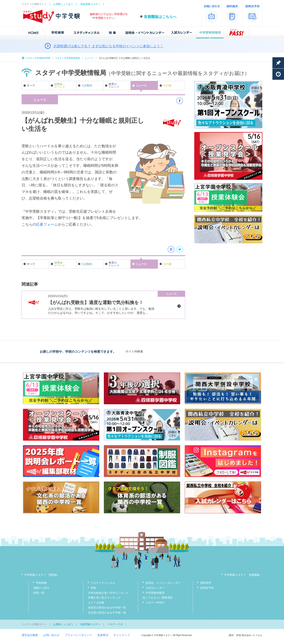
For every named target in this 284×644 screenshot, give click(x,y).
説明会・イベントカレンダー (163, 583)
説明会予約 (207, 588)
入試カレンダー (155, 588)
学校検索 (41, 583)
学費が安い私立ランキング (104, 598)
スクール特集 (96, 603)
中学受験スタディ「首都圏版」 (243, 575)
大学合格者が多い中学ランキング (108, 593)
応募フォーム (47, 224)
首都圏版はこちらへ (160, 17)
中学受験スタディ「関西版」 (42, 575)
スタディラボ (115, 624)
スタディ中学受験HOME (38, 58)
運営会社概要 (30, 635)
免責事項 (103, 635)
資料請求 (206, 583)
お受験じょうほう (63, 4)
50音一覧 (39, 593)
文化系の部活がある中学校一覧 (107, 613)
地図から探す (41, 588)
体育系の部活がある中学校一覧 (107, 608)
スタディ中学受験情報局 (67, 58)
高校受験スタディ (90, 4)
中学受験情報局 (155, 593)
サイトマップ (122, 635)
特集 (93, 588)
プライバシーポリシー (78, 635)
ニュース (89, 58)
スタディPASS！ (156, 603)
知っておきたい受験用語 (158, 598)
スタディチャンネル (103, 583)
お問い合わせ (51, 635)
